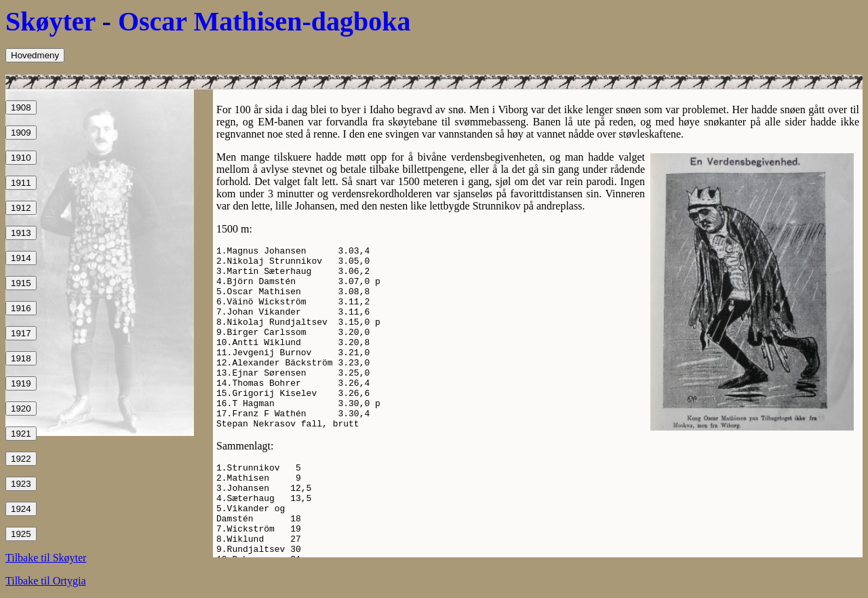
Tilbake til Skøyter (46, 558)
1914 (21, 258)
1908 (21, 107)
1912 (21, 208)
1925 (21, 534)
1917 (21, 333)
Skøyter (51, 21)
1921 (21, 434)
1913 (21, 233)
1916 (21, 308)
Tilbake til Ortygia (46, 581)
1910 (21, 158)
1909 (21, 133)
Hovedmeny (35, 55)
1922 (21, 459)
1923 (21, 484)
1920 (21, 408)
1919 (21, 383)
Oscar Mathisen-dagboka (264, 21)
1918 (21, 358)
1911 (21, 183)
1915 (21, 283)
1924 (21, 509)
